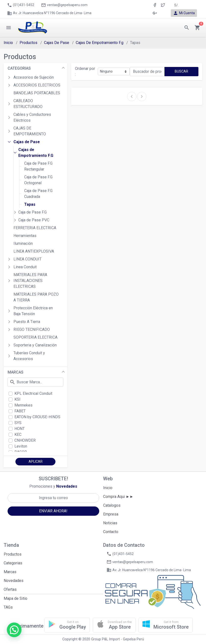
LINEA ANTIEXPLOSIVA (34, 251)
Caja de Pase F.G (33, 212)
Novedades (14, 581)
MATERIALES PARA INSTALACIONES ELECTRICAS (30, 281)
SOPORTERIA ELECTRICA (35, 337)
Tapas (30, 204)
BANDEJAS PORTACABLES (37, 93)
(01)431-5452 (21, 5)
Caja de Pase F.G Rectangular (38, 166)
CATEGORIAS (19, 68)
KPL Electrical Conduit (33, 393)
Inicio (8, 43)
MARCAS (16, 372)
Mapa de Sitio (16, 598)
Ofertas (10, 589)
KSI (17, 399)
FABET (20, 411)
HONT (20, 429)
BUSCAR (181, 71)
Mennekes (23, 405)
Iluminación (23, 243)
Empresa (111, 514)
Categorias (13, 563)
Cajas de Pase (27, 142)
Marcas (10, 572)
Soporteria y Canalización (35, 345)
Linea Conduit (25, 267)
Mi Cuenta (184, 13)
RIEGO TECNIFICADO (32, 329)
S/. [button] (176, 5)
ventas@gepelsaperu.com (64, 5)
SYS (18, 423)
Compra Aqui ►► (118, 497)
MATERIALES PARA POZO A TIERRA (36, 297)
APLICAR (36, 462)
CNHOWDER (25, 440)
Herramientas (25, 236)
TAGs (8, 607)
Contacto (111, 532)
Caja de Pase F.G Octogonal (38, 180)
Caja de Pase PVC (34, 220)
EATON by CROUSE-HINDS (37, 417)
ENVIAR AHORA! (53, 511)
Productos (28, 43)
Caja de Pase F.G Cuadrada (38, 194)
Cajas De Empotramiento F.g (100, 43)
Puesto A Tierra (27, 322)
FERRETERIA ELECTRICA (35, 228)
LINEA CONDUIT (27, 259)
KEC (18, 435)
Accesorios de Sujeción (34, 77)
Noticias (110, 523)
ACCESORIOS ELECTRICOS (37, 85)
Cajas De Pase (57, 43)
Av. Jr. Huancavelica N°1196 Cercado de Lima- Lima (49, 13)
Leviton (21, 446)
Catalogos (112, 505)
